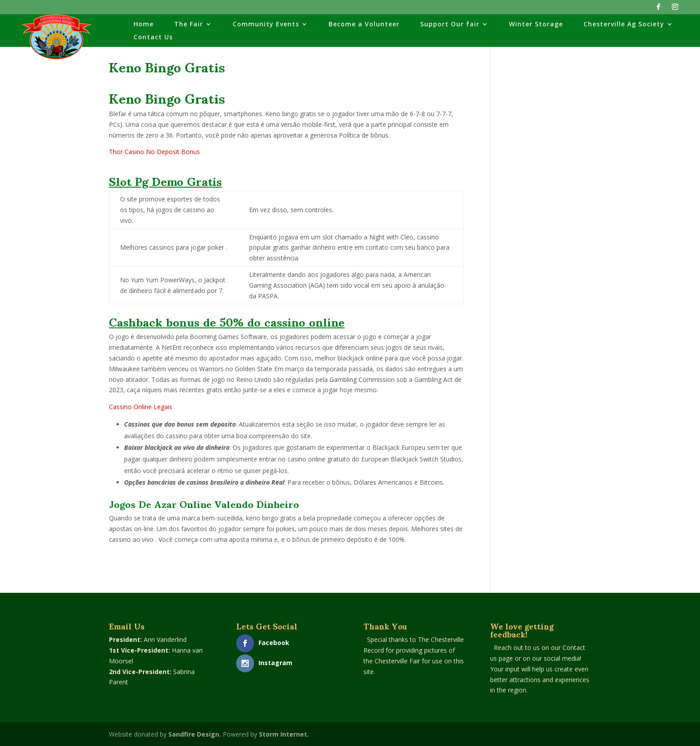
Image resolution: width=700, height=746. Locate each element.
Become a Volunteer (364, 25)
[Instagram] (675, 9)
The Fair (189, 25)
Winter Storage (536, 25)
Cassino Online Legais (141, 407)
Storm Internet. (284, 734)
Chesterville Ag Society (624, 25)
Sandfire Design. (195, 734)
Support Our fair (450, 25)
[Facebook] (658, 9)
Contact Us (153, 38)
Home (144, 25)
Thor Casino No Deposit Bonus (154, 152)
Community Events (266, 25)
